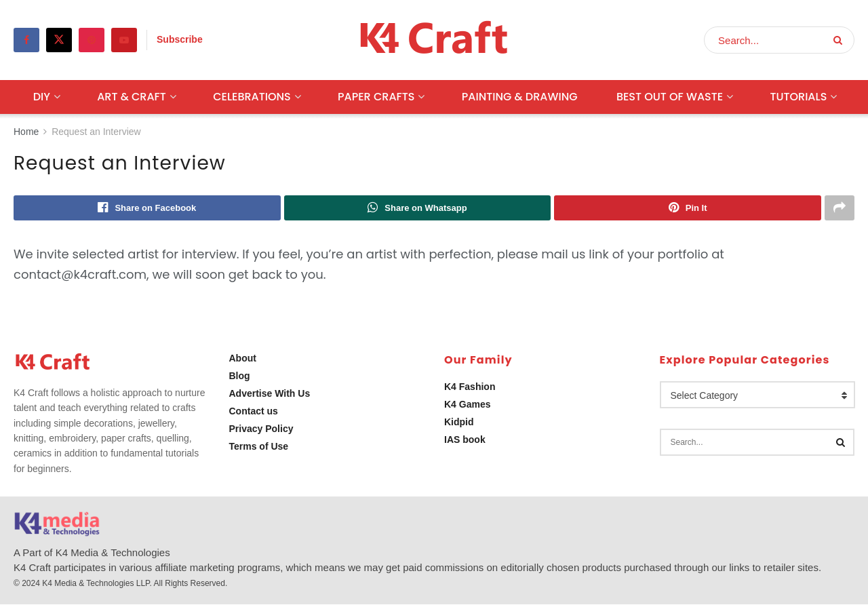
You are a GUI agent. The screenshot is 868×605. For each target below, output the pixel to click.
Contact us (254, 412)
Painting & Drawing (520, 97)
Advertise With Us (270, 394)
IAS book (465, 440)
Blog (240, 376)
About (243, 359)
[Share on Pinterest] (688, 208)
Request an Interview (96, 132)
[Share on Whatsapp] (418, 208)
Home (26, 132)
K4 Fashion (470, 387)
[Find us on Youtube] (124, 40)
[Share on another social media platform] (840, 208)
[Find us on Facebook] (26, 40)
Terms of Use (259, 447)
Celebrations (252, 97)
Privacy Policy (261, 429)
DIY (42, 97)
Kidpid (459, 423)
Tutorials (798, 97)
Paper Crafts (376, 97)
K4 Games (467, 405)
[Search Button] (841, 40)
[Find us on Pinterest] (92, 40)
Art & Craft (132, 97)
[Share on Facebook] (147, 208)
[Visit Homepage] (434, 40)
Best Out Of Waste (670, 97)
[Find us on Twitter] (59, 40)
